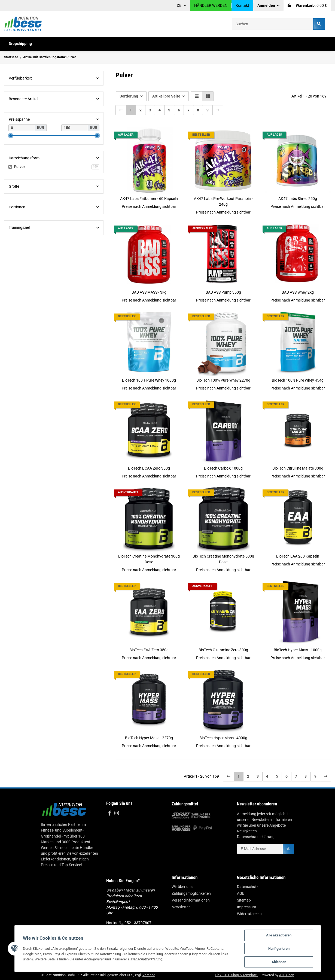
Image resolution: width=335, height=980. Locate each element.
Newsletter (181, 907)
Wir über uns (182, 887)
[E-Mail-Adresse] (260, 849)
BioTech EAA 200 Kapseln (298, 556)
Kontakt (242, 5)
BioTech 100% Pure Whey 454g (298, 380)
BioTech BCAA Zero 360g (149, 468)
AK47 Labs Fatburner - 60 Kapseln (149, 199)
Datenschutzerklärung (256, 837)
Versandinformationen (191, 900)
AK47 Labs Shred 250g (298, 199)
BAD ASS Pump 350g (223, 292)
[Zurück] (121, 110)
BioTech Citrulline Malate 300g (298, 468)
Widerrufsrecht (249, 914)
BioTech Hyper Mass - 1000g (298, 650)
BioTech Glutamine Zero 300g (223, 650)
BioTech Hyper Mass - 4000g (223, 738)
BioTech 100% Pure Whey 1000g (149, 380)
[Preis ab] (22, 128)
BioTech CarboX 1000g (223, 468)
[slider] (11, 136)
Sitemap (244, 900)
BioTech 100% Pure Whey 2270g (223, 380)
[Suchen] (273, 24)
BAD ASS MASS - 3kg (149, 292)
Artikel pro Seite (166, 96)
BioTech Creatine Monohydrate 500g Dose (223, 559)
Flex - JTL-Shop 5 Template (236, 975)
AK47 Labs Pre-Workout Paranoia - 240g (223, 201)
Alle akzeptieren (279, 935)
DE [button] (179, 5)
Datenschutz (248, 887)
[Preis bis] (75, 128)
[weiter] (218, 110)
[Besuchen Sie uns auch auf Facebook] (110, 813)
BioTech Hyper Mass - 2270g (149, 738)
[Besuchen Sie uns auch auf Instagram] (116, 813)
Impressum (246, 907)
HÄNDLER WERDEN (211, 5)
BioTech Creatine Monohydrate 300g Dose (149, 559)
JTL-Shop (287, 975)
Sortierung (129, 96)
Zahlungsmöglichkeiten (191, 893)
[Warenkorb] (307, 6)
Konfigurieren (279, 949)
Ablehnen (279, 962)
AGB (241, 893)
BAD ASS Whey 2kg (298, 292)
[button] (269, 6)
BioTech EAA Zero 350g (149, 650)
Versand (149, 975)
